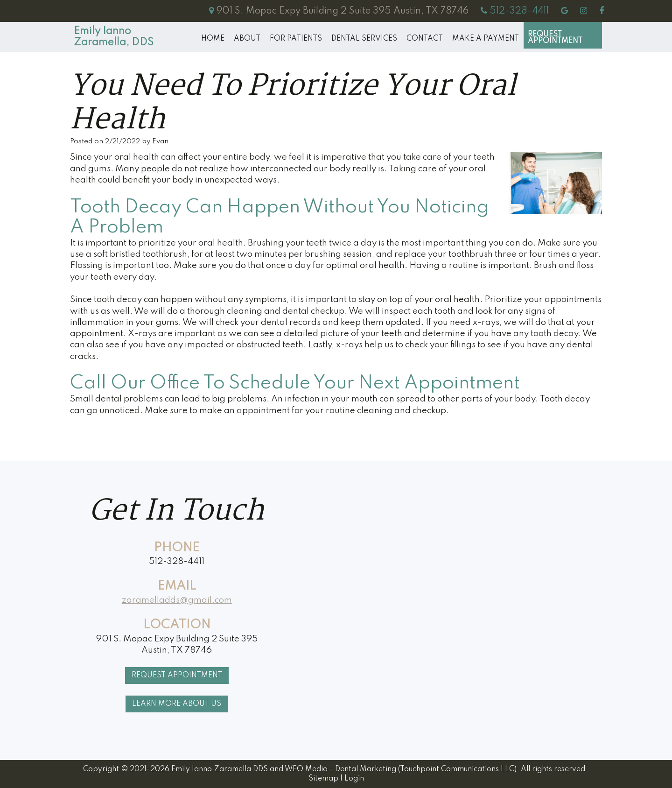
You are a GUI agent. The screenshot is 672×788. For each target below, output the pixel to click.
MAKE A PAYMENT (486, 39)
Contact (425, 39)
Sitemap (323, 779)
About (247, 39)
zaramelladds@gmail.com (177, 600)
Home (213, 39)
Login (354, 779)
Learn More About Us (177, 704)
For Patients (296, 39)
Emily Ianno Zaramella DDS (220, 769)
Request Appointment (555, 38)
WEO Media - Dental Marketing (340, 769)
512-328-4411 (177, 561)
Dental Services (364, 39)
